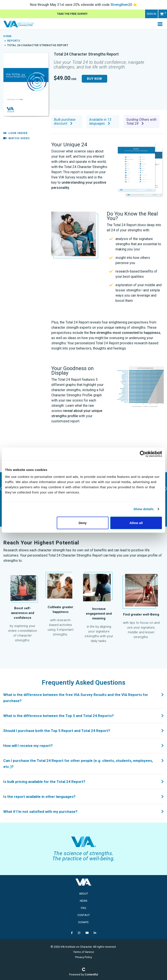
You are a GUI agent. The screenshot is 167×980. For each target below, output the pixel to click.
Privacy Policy (84, 957)
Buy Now (94, 79)
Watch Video (16, 138)
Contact (84, 915)
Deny (83, 523)
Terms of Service (84, 952)
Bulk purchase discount (65, 122)
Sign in (151, 14)
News (83, 901)
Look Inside (15, 133)
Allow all (136, 523)
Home (7, 36)
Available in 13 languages (100, 122)
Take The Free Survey (72, 14)
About (84, 894)
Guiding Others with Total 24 (141, 122)
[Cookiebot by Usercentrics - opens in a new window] (143, 454)
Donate (83, 922)
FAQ (83, 908)
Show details (144, 509)
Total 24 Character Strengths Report (38, 45)
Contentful (91, 974)
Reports (14, 41)
